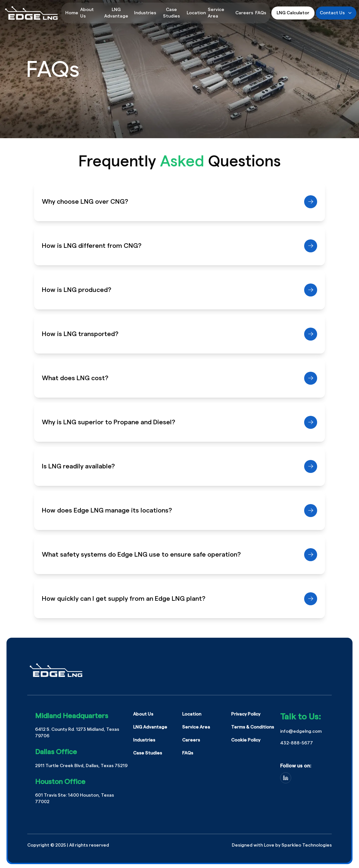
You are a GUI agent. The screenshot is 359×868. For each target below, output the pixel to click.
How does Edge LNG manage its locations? (179, 511)
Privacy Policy (246, 714)
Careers (244, 13)
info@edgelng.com (301, 731)
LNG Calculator (293, 13)
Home (72, 13)
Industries (145, 13)
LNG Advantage (116, 13)
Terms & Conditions (253, 727)
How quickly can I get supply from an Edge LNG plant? (179, 599)
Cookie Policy (246, 740)
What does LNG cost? (179, 378)
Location (196, 13)
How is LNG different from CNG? (179, 246)
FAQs (261, 13)
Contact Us (336, 13)
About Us (143, 714)
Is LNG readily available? (179, 466)
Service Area (196, 727)
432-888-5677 (297, 743)
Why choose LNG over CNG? (179, 202)
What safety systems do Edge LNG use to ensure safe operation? (179, 555)
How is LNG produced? (179, 290)
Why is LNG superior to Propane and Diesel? (179, 422)
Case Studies (171, 13)
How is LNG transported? (179, 334)
